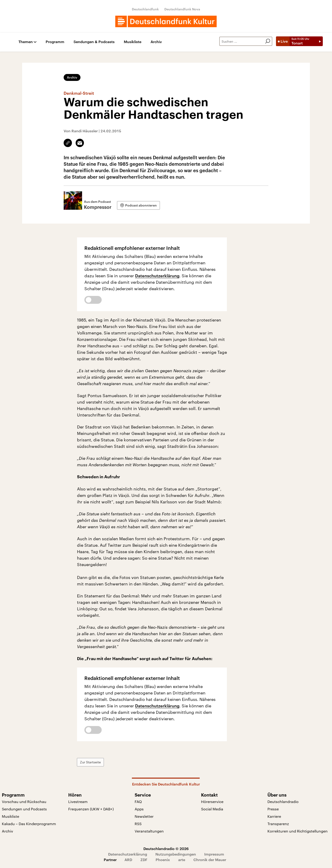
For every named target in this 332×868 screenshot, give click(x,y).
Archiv (156, 42)
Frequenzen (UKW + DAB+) (91, 809)
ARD (128, 860)
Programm (55, 42)
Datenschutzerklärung (157, 276)
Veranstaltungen (149, 831)
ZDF (144, 860)
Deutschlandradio (283, 802)
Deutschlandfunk (145, 9)
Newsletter (144, 816)
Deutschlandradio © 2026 (166, 849)
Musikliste (133, 42)
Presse (273, 809)
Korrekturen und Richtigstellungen (298, 831)
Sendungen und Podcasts (24, 809)
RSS (138, 824)
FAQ (138, 802)
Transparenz (278, 824)
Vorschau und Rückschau (24, 802)
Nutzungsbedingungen (176, 854)
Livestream (78, 802)
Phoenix (163, 860)
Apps (139, 809)
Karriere (274, 816)
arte (182, 860)
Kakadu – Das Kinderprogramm (29, 824)
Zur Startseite (90, 762)
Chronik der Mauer (210, 860)
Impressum (214, 854)
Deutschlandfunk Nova (182, 9)
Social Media (212, 809)
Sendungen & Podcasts (94, 42)
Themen (26, 42)
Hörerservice (212, 802)
